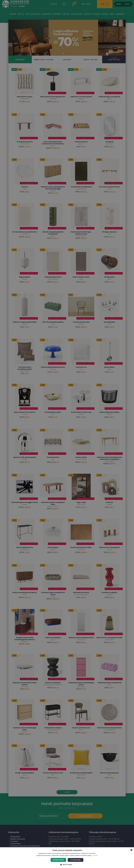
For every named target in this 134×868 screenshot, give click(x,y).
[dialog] (67, 434)
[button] (67, 864)
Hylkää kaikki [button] (76, 860)
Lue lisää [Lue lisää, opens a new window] (95, 855)
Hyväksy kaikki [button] (58, 860)
